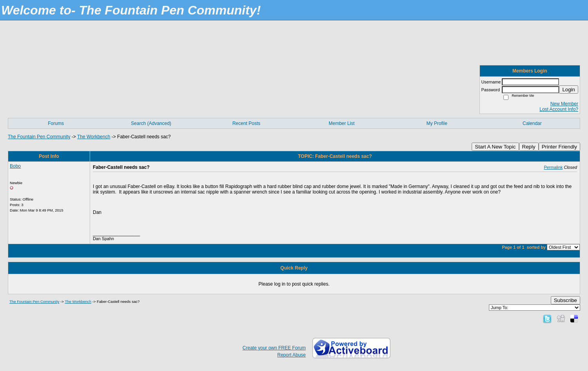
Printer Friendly (559, 147)
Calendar (532, 123)
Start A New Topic (495, 147)
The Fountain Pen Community (39, 137)
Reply (529, 147)
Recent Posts (246, 123)
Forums (56, 123)
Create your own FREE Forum (274, 348)
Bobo (15, 166)
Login (569, 90)
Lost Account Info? (559, 109)
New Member (564, 104)
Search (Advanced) (151, 123)
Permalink (553, 167)
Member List (342, 123)
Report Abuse (292, 355)
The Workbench (94, 137)
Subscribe (565, 300)
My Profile (437, 123)
